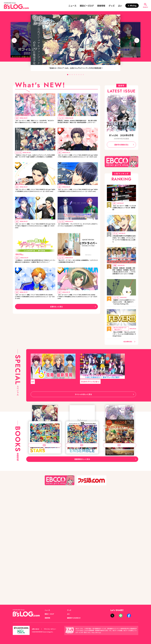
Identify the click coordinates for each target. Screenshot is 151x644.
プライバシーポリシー (52, 629)
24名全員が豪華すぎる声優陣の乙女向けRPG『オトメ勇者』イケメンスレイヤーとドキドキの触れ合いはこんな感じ (124, 239)
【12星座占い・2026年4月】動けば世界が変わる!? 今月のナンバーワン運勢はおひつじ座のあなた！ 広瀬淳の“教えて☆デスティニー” (35, 282)
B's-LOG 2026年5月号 (113, 541)
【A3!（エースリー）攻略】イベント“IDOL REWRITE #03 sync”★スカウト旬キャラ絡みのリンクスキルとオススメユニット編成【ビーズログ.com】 (35, 242)
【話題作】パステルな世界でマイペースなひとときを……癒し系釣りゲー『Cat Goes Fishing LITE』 (124, 307)
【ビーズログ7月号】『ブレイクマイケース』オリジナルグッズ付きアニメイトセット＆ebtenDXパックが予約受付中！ (78, 240)
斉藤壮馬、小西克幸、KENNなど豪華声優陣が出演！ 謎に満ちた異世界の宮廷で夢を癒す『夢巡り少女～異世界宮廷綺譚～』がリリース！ (77, 124)
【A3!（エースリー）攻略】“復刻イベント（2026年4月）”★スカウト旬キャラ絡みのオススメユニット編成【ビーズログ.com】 (35, 124)
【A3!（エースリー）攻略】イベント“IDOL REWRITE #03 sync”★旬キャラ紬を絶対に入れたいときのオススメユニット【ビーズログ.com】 (77, 201)
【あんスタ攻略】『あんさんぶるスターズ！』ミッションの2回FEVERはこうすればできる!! (124, 340)
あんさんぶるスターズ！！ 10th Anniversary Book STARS (45, 542)
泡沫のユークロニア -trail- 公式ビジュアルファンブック (45, 480)
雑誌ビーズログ (87, 6)
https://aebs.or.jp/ (97, 632)
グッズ (112, 6)
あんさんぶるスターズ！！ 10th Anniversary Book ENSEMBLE (82, 542)
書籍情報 (101, 6)
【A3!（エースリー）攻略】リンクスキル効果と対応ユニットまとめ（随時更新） (124, 207)
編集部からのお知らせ (75, 618)
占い (120, 6)
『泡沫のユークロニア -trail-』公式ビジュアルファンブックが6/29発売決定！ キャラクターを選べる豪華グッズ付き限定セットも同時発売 (35, 163)
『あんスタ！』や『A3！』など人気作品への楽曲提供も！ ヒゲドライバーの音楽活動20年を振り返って (78, 282)
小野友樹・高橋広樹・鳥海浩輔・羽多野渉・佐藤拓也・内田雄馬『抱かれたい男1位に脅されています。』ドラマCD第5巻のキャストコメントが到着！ (124, 273)
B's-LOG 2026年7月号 (75, 478)
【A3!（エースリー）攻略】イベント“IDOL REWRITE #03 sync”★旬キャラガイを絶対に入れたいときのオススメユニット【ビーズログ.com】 (77, 163)
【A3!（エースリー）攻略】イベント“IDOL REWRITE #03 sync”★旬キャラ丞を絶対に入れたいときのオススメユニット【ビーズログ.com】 (35, 201)
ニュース (72, 6)
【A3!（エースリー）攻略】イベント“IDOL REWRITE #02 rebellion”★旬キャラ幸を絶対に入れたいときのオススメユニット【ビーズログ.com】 (78, 321)
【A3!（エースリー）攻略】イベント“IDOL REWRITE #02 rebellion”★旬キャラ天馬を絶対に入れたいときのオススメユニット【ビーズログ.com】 (35, 321)
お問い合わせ (36, 629)
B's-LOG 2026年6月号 (121, 135)
